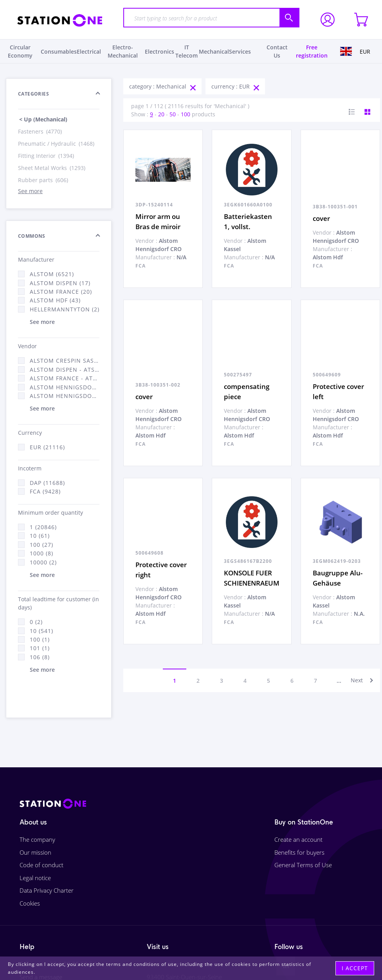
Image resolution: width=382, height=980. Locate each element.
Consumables (59, 52)
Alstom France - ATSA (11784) (65, 378)
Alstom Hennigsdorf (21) (65, 387)
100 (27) (41, 545)
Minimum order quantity (50, 513)
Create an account (298, 839)
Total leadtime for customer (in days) (59, 603)
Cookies (30, 903)
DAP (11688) (47, 483)
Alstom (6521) (52, 274)
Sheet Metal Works (52, 168)
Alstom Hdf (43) (55, 300)
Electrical (89, 52)
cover (321, 218)
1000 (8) (41, 553)
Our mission (35, 852)
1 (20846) (43, 527)
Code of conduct (41, 865)
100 (186, 114)
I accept (355, 968)
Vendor (27, 346)
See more (30, 191)
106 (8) (40, 657)
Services (240, 52)
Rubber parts (44, 180)
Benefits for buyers (299, 852)
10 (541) (41, 631)
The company (37, 839)
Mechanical (214, 52)
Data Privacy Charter (47, 890)
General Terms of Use (303, 865)
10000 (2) (43, 562)
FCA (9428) (45, 491)
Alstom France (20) (61, 292)
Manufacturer (36, 259)
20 (161, 114)
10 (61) (40, 536)
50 (173, 114)
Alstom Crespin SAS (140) (65, 361)
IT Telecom (186, 51)
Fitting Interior (47, 156)
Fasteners (41, 131)
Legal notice (35, 878)
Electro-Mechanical (123, 51)
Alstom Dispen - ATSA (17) (65, 370)
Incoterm (30, 468)
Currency (30, 433)
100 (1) (40, 639)
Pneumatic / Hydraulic (57, 144)
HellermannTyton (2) (65, 309)
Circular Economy (20, 51)
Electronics (159, 52)
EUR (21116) (47, 447)
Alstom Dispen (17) (60, 283)
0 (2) (36, 622)
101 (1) (40, 648)
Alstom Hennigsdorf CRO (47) (65, 396)
